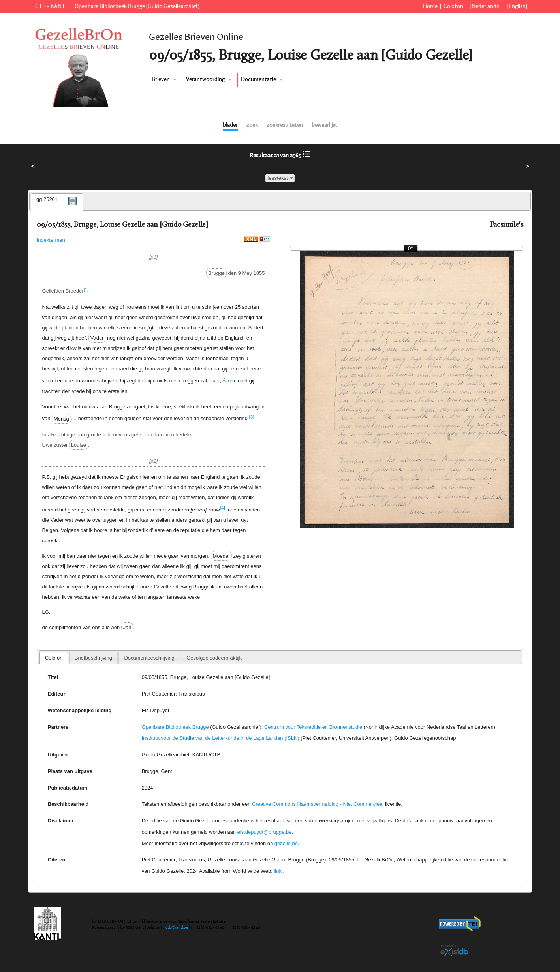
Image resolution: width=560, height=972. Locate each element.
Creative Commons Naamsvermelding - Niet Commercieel (318, 804)
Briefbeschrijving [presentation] (93, 658)
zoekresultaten (285, 125)
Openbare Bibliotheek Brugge (175, 727)
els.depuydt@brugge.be (265, 832)
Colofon (453, 6)
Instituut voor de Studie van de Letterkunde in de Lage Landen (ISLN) (221, 738)
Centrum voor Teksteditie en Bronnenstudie (313, 727)
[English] (517, 6)
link (277, 871)
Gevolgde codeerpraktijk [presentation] (214, 658)
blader (230, 125)
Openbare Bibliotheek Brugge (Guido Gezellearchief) (137, 6)
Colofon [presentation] (54, 658)
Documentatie (258, 79)
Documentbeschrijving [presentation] (149, 658)
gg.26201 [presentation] (47, 199)
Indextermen (51, 240)
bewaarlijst (324, 125)
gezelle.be (286, 843)
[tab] (57, 202)
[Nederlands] (485, 6)
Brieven (161, 79)
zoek (252, 125)
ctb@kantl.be (177, 927)
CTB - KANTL (52, 6)
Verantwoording (205, 79)
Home (430, 6)
